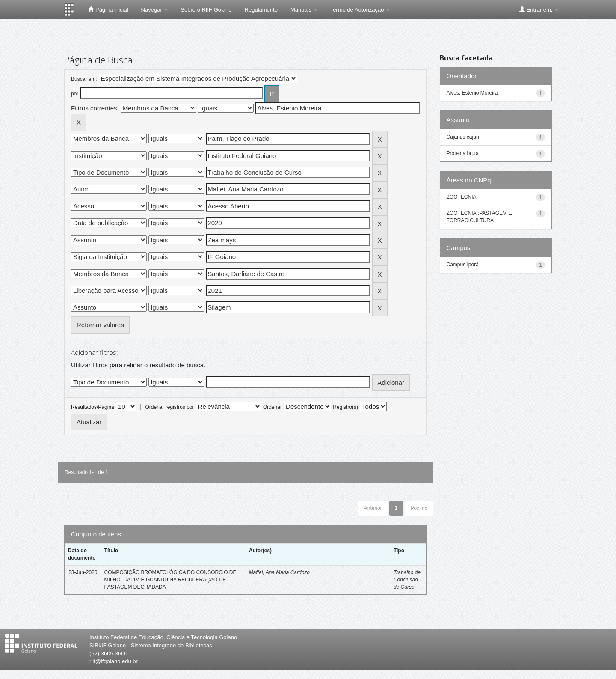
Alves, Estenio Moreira (472, 93)
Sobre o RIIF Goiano (206, 10)
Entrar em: (539, 9)
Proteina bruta (463, 153)
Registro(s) (345, 407)
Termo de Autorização (360, 10)
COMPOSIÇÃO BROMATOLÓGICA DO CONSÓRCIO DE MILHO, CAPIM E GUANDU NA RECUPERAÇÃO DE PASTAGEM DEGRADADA (170, 580)
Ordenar (272, 407)
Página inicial (108, 9)
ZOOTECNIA (462, 197)
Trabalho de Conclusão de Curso (407, 580)
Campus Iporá (463, 265)
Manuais (304, 10)
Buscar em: (84, 79)
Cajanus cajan (463, 137)
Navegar (155, 10)
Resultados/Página (93, 407)
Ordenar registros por (169, 407)
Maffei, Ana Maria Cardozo (279, 572)
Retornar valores (100, 325)
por (75, 94)
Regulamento (261, 10)
